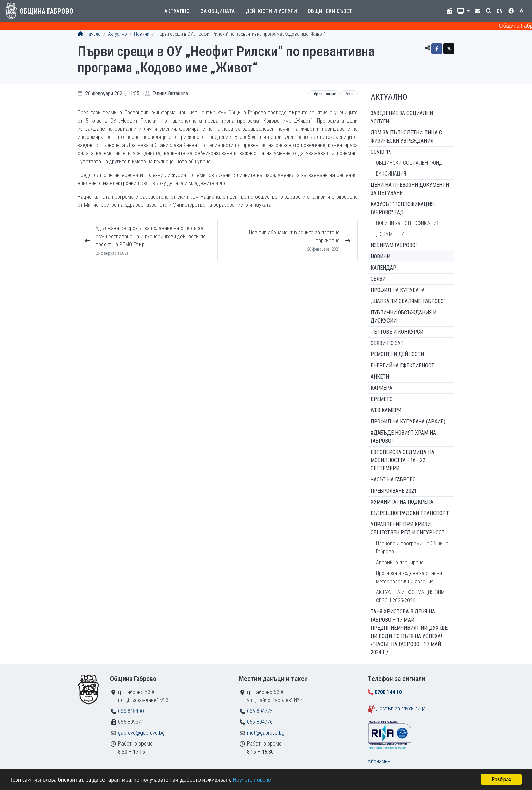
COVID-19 (381, 152)
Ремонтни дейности (397, 354)
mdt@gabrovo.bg (266, 733)
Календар (383, 268)
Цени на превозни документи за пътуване (410, 189)
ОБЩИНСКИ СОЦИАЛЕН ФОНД (409, 163)
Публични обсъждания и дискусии (403, 317)
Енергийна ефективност (402, 365)
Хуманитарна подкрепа (402, 502)
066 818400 (131, 711)
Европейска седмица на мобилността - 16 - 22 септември (402, 460)
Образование (324, 94)
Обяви (378, 279)
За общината (218, 11)
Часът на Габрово (393, 480)
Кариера (381, 388)
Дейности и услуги (271, 11)
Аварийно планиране (400, 562)
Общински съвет (330, 11)
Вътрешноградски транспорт (410, 513)
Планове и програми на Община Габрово (412, 547)
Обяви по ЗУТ (387, 343)
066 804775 (260, 711)
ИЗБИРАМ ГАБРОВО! (394, 245)
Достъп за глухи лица (401, 708)
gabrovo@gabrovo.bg (141, 733)
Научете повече (252, 780)
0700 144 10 (388, 692)
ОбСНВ (349, 94)
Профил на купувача (398, 290)
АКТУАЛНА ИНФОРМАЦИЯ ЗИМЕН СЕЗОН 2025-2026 (413, 596)
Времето (382, 399)
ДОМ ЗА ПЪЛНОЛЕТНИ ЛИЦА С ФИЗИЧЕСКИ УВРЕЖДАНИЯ (406, 137)
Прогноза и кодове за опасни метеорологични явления (409, 577)
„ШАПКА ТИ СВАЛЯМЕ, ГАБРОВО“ (408, 301)
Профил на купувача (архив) (408, 421)
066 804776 (260, 722)
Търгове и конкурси (397, 332)
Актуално (177, 11)
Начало (89, 34)
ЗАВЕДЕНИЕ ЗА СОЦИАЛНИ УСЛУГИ (402, 117)
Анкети (380, 377)
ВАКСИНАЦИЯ (391, 174)
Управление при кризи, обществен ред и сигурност (408, 528)
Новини (142, 34)
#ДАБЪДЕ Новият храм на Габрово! (403, 437)
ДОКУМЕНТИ (390, 234)
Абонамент (380, 761)
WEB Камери (386, 410)
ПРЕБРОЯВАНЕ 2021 (394, 491)
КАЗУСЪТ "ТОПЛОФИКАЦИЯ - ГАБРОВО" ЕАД (404, 208)
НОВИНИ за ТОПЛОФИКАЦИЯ (408, 223)
